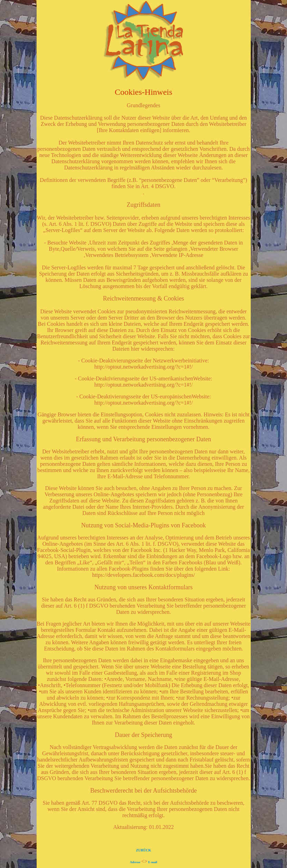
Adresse (135, 862)
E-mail (153, 862)
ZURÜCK (143, 850)
